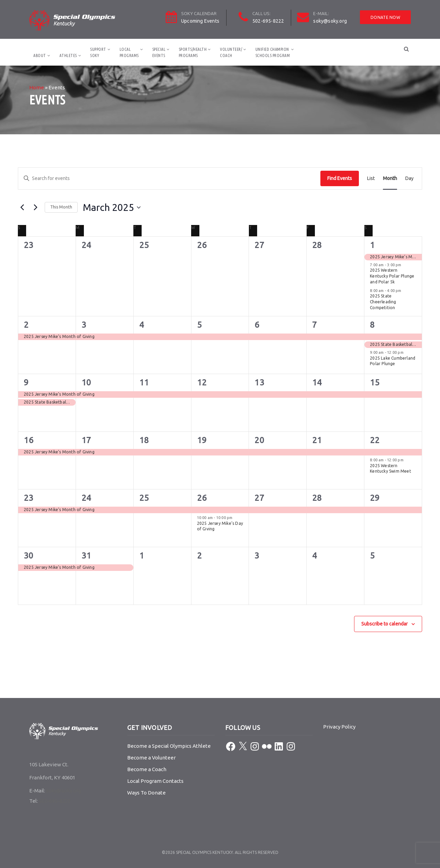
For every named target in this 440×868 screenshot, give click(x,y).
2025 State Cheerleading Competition (383, 302)
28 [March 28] (317, 498)
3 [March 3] (84, 325)
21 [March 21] (317, 440)
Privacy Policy (339, 727)
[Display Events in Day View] (409, 178)
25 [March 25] (144, 498)
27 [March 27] (259, 498)
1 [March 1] (372, 245)
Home (37, 87)
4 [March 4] (142, 325)
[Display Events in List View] (371, 178)
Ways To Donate (146, 793)
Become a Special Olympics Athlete (169, 746)
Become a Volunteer (151, 758)
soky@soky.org (330, 21)
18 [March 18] (144, 440)
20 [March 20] (259, 440)
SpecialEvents (159, 52)
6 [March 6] (257, 325)
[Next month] (35, 207)
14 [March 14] (317, 382)
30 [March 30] (29, 556)
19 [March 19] (202, 440)
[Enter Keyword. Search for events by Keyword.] (169, 178)
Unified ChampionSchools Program (273, 52)
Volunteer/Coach (231, 52)
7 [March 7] (315, 325)
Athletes (68, 55)
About (40, 55)
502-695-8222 (268, 21)
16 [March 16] (29, 440)
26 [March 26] (202, 498)
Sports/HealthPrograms (193, 52)
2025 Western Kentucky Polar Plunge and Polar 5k (392, 276)
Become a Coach (147, 769)
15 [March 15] (375, 382)
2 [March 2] (26, 325)
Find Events (340, 178)
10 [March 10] (86, 382)
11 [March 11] (144, 382)
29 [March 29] (375, 498)
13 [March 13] (259, 382)
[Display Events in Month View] (390, 178)
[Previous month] (22, 207)
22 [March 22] (375, 440)
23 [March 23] (29, 498)
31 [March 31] (86, 556)
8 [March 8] (372, 325)
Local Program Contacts (155, 781)
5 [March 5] (199, 325)
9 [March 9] (26, 382)
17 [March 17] (86, 440)
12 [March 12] (202, 382)
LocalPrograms (129, 52)
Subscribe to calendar (384, 624)
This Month (61, 207)
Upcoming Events (200, 21)
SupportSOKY (98, 52)
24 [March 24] (86, 498)
